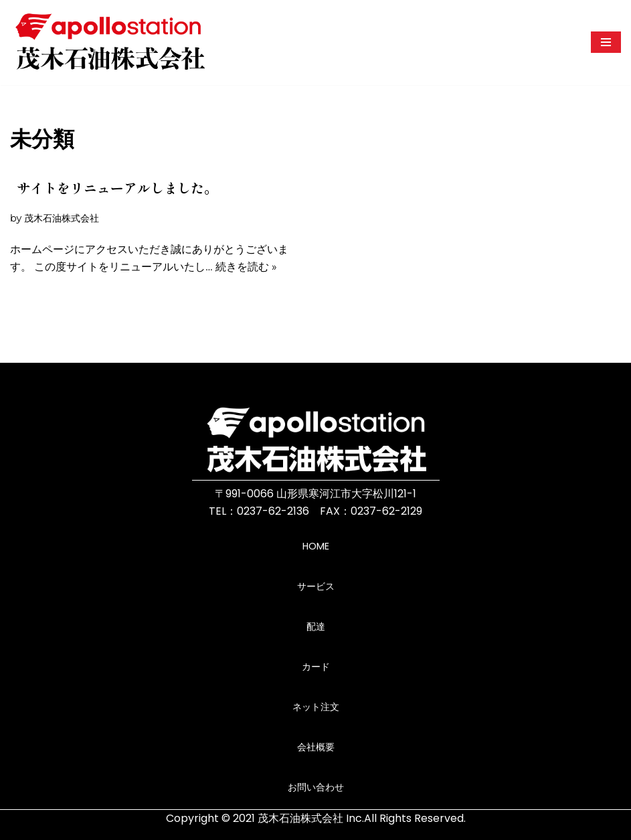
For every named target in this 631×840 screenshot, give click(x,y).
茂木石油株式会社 (62, 218)
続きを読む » (246, 267)
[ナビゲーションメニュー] (606, 42)
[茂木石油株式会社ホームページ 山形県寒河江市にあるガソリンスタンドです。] (110, 43)
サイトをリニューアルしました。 (117, 188)
